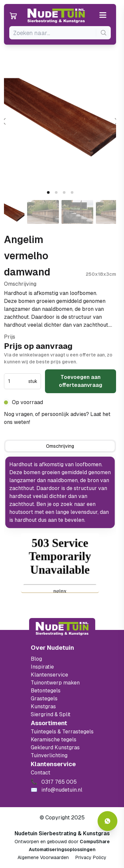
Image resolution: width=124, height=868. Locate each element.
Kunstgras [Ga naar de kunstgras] (43, 706)
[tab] (48, 192)
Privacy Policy (91, 857)
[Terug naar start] (62, 629)
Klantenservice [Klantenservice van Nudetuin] (49, 675)
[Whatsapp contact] (107, 821)
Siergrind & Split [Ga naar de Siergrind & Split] (51, 714)
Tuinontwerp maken (55, 683)
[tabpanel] (60, 492)
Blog (36, 659)
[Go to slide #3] (77, 212)
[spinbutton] (17, 381)
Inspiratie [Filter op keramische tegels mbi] (42, 667)
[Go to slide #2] (43, 212)
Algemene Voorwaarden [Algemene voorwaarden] (43, 857)
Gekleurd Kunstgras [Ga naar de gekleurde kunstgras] (55, 747)
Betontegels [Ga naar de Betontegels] (46, 691)
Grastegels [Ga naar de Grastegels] (44, 699)
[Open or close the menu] (103, 16)
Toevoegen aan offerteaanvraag (81, 381)
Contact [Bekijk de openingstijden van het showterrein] (41, 773)
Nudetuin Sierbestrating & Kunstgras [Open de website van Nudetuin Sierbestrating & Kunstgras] (62, 833)
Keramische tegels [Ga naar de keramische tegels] (54, 740)
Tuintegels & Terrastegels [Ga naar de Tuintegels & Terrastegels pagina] (62, 732)
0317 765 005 (49, 422)
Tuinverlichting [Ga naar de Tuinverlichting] (49, 755)
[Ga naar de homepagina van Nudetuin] (56, 16)
